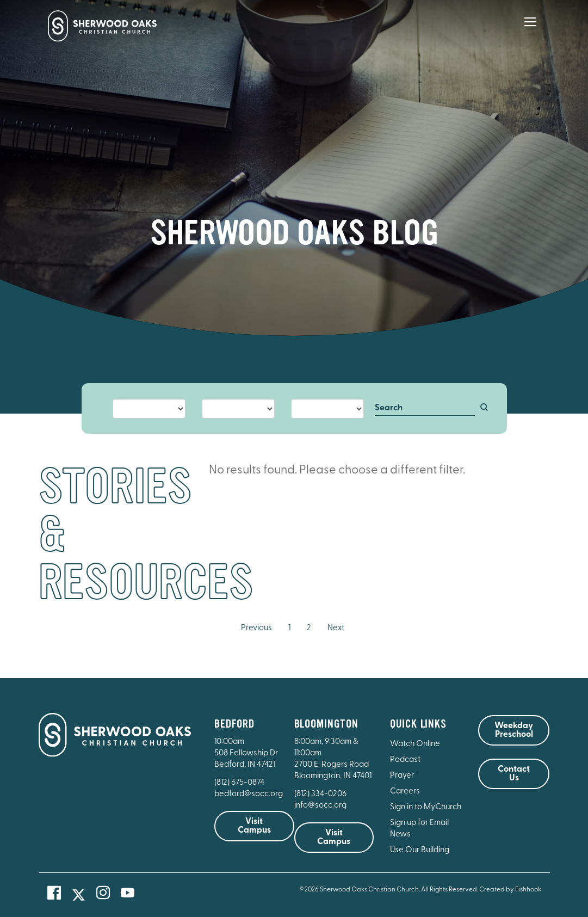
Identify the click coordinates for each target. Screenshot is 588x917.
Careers (405, 792)
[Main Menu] (530, 29)
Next (336, 628)
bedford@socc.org (249, 794)
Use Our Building (420, 850)
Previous (256, 628)
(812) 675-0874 (240, 783)
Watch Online (415, 744)
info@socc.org (320, 806)
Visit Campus (254, 826)
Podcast (405, 760)
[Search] (425, 409)
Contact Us (514, 774)
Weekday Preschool (514, 730)
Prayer (402, 776)
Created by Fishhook (510, 890)
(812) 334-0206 (320, 794)
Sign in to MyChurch (426, 807)
